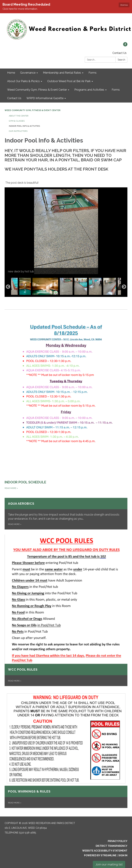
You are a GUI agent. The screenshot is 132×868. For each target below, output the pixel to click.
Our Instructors (18, 131)
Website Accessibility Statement (105, 851)
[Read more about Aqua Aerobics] (66, 514)
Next (124, 287)
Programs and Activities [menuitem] (89, 90)
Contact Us (119, 53)
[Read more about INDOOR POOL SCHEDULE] (66, 400)
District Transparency (112, 846)
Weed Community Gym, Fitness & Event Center (32, 110)
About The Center (19, 116)
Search (121, 60)
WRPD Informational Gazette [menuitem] (45, 98)
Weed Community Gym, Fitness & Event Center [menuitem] (37, 90)
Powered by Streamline (100, 855)
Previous (8, 287)
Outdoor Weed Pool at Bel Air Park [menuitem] (69, 81)
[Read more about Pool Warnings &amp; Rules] (66, 750)
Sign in (123, 855)
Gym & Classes (17, 121)
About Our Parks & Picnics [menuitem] (23, 81)
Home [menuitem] (11, 73)
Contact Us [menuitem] (14, 98)
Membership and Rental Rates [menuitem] (62, 73)
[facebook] (125, 45)
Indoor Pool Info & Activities (24, 126)
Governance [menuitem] (28, 73)
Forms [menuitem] (93, 73)
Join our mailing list (109, 864)
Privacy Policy (118, 841)
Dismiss (124, 5)
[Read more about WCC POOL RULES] (66, 610)
